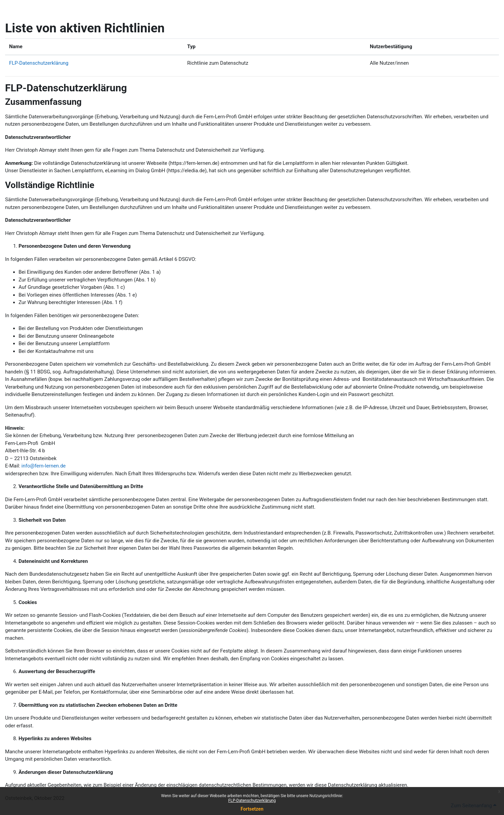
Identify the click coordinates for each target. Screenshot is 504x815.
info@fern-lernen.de (44, 466)
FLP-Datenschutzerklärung (252, 801)
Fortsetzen (252, 809)
